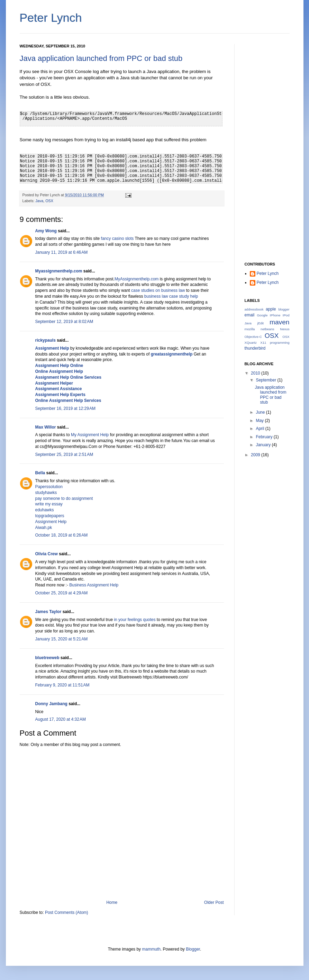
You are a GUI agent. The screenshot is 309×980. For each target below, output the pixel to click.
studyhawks (46, 493)
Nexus (285, 329)
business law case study (95, 308)
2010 (256, 373)
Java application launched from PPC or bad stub (101, 58)
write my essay (49, 504)
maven (280, 322)
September (266, 380)
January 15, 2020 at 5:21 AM (62, 639)
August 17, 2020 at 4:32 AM (61, 719)
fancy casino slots (117, 239)
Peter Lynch (51, 18)
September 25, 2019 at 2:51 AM (64, 455)
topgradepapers (50, 516)
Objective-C (253, 337)
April (260, 429)
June (261, 412)
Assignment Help (52, 348)
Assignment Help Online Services (68, 377)
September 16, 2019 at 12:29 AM (65, 408)
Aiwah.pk (44, 528)
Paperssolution (49, 487)
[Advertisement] (267, 148)
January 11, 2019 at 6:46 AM (62, 252)
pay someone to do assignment (64, 498)
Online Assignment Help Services (68, 401)
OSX (49, 201)
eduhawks (45, 510)
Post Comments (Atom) (67, 912)
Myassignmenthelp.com (59, 271)
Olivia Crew (47, 554)
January (264, 445)
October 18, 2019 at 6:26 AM (62, 535)
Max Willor (46, 427)
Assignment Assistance (59, 389)
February (265, 437)
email (250, 315)
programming (280, 343)
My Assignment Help (90, 435)
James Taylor (48, 612)
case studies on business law (158, 290)
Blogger (193, 949)
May (260, 421)
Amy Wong (46, 231)
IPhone (275, 315)
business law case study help (171, 296)
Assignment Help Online (59, 366)
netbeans (267, 329)
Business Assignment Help (94, 585)
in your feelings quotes (135, 620)
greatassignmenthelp (172, 354)
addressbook (254, 309)
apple (271, 309)
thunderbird (255, 348)
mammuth (151, 949)
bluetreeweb (47, 658)
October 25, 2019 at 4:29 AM (62, 593)
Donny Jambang (51, 704)
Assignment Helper (54, 383)
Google (262, 315)
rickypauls (46, 340)
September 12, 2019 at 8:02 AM (64, 322)
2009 (256, 455)
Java (39, 201)
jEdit (261, 323)
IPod (286, 315)
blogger (284, 309)
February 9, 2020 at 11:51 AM (62, 685)
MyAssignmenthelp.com (137, 279)
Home (112, 902)
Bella (40, 473)
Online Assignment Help (59, 371)
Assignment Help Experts (60, 395)
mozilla (250, 329)
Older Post (214, 902)
